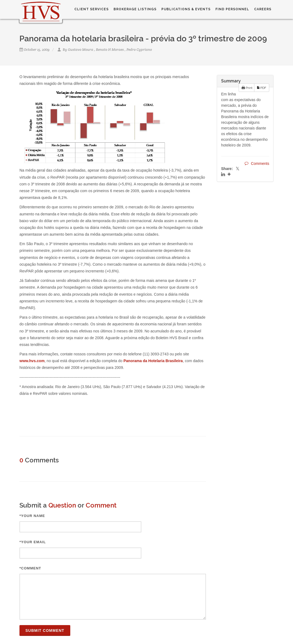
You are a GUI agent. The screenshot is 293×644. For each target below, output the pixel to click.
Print (247, 88)
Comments (257, 163)
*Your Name (32, 516)
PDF (262, 88)
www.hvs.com (32, 361)
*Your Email (33, 542)
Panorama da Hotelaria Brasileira (153, 361)
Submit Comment (45, 630)
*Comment (30, 568)
